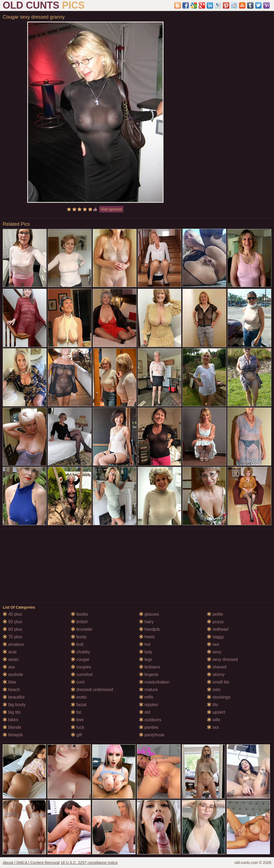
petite (215, 614)
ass (9, 667)
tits (212, 705)
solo (214, 690)
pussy (215, 622)
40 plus (12, 614)
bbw (9, 682)
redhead (218, 629)
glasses (149, 614)
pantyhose (152, 735)
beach (11, 690)
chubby (81, 652)
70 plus (12, 637)
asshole (13, 674)
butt (77, 644)
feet (77, 720)
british (79, 622)
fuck (78, 727)
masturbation (154, 682)
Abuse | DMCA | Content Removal (31, 863)
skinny (216, 674)
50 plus (12, 622)
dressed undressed (92, 690)
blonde (12, 727)
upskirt (216, 712)
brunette (81, 629)
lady (146, 652)
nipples (149, 705)
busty (79, 637)
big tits (12, 712)
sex (213, 644)
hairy (146, 622)
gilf (76, 735)
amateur (13, 644)
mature (148, 690)
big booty (14, 705)
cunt (78, 682)
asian (11, 659)
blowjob (13, 735)
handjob (149, 629)
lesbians (150, 667)
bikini (10, 720)
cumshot (82, 674)
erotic (79, 697)
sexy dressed (222, 659)
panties (149, 727)
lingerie (149, 674)
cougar (80, 659)
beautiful (14, 697)
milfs (146, 697)
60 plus (12, 629)
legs (146, 659)
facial (79, 705)
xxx (213, 727)
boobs (79, 614)
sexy (214, 652)
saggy (215, 637)
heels (147, 637)
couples (81, 667)
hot (145, 644)
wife (214, 720)
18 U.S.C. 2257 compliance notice (89, 863)
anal (10, 652)
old (145, 712)
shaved (217, 667)
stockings (219, 697)
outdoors (150, 720)
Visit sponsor (111, 209)
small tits (218, 682)
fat (76, 712)
